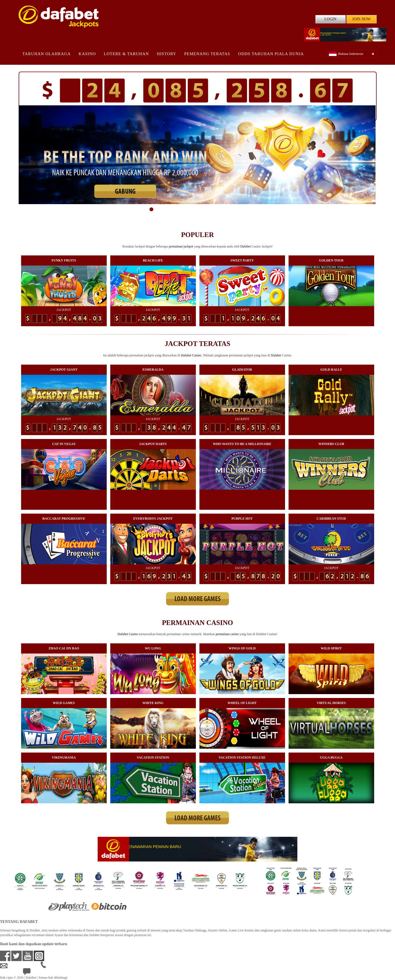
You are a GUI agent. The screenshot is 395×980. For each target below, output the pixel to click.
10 (211, 209)
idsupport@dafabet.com (20, 966)
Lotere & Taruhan (126, 54)
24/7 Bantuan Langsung (43, 973)
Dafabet (246, 246)
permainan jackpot (181, 246)
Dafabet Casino (191, 355)
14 (237, 209)
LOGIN (331, 19)
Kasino (87, 54)
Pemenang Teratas (207, 54)
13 (230, 209)
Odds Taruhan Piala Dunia (271, 54)
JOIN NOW (361, 19)
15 (244, 209)
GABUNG (125, 192)
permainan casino (227, 634)
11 (217, 209)
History (167, 54)
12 (224, 209)
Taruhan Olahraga (47, 54)
